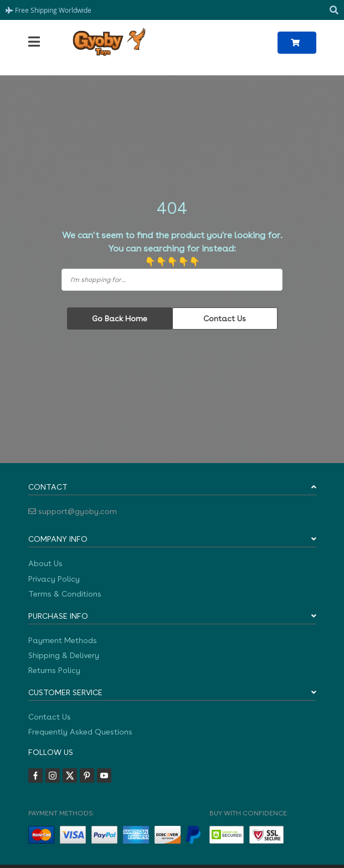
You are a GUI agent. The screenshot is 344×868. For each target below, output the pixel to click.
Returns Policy (54, 670)
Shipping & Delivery (64, 655)
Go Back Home (120, 319)
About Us (45, 563)
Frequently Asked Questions (80, 732)
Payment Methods (63, 640)
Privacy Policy (54, 579)
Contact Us (225, 319)
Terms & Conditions (65, 594)
